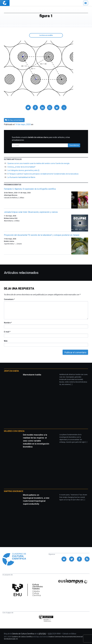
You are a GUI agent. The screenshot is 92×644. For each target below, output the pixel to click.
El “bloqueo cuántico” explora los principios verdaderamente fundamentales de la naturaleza (43, 174)
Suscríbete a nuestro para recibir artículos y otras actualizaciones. (41, 139)
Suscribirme (74, 145)
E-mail (7, 332)
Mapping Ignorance (14, 491)
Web (6, 341)
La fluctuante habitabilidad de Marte (21, 177)
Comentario (9, 299)
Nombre (8, 323)
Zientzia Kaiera (11, 371)
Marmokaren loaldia (32, 375)
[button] (28, 107)
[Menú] (86, 3)
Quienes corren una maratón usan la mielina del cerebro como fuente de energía (38, 163)
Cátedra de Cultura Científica (23, 634)
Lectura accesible (46, 35)
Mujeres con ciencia (14, 431)
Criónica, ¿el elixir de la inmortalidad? (21, 167)
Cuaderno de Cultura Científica (22, 637)
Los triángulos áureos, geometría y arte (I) (23, 170)
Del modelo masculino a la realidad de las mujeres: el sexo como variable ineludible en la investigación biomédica (36, 441)
